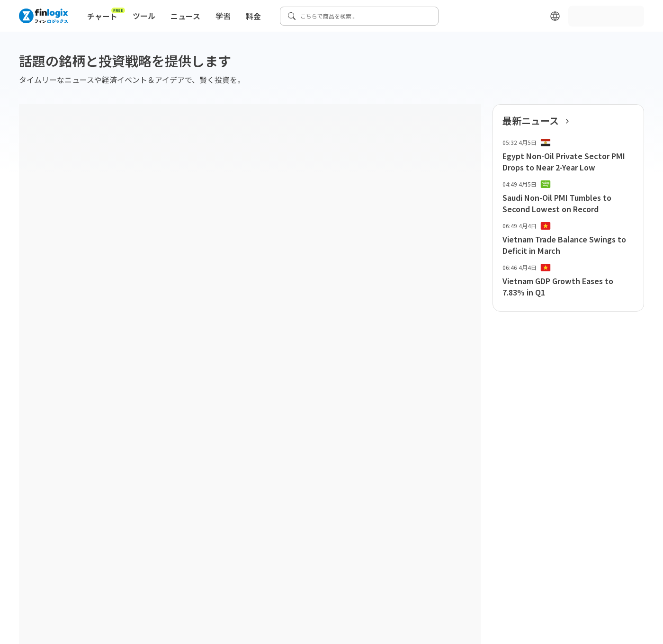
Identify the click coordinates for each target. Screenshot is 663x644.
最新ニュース (539, 121)
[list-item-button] (568, 156)
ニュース (185, 16)
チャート (106, 14)
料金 (253, 16)
